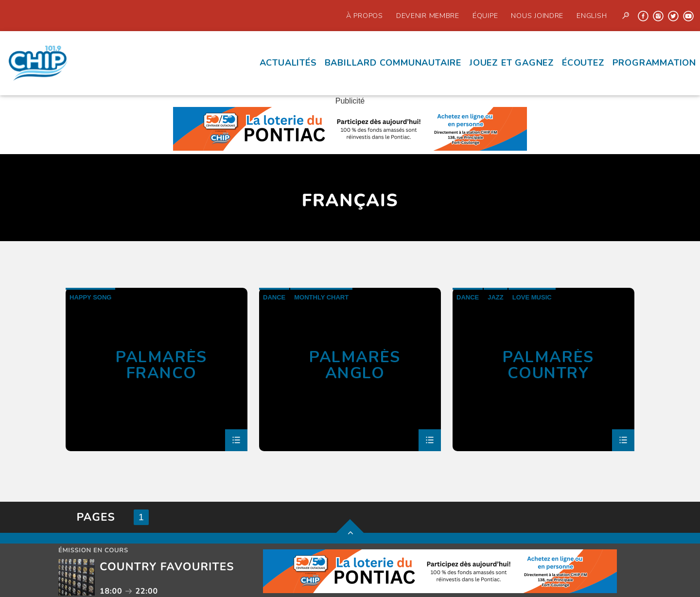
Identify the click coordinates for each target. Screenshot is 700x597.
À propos (365, 16)
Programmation (654, 63)
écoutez (583, 63)
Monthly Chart (321, 297)
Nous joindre (537, 16)
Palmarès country (548, 365)
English (592, 16)
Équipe (485, 16)
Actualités (288, 63)
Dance (274, 297)
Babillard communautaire (393, 63)
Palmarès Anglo (355, 365)
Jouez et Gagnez (512, 63)
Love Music (532, 297)
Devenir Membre (428, 16)
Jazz (496, 297)
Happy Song (90, 297)
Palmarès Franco (161, 365)
